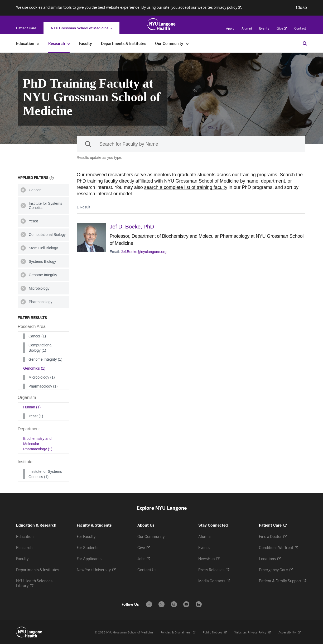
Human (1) (32, 407)
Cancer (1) (37, 336)
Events (264, 28)
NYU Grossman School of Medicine (81, 28)
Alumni (247, 28)
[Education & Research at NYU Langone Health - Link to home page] (161, 24)
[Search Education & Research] (305, 43)
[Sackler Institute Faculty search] (191, 144)
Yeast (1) (36, 416)
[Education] (38, 44)
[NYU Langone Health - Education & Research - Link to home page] (29, 632)
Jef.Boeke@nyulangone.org (144, 252)
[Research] (69, 44)
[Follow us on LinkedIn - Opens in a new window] (199, 604)
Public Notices (215, 633)
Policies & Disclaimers (178, 633)
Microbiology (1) (42, 377)
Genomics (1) (34, 368)
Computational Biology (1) (40, 348)
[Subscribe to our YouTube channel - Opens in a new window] (186, 604)
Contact (300, 28)
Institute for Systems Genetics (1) (45, 474)
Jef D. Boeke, (132, 226)
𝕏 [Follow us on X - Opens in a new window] (161, 605)
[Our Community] (187, 44)
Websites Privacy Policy (253, 633)
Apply (230, 28)
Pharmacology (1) (43, 386)
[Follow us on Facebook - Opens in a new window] (149, 604)
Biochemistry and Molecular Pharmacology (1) (38, 444)
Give (282, 28)
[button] (301, 8)
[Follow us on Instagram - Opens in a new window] (174, 604)
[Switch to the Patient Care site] (26, 28)
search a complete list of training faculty (186, 187)
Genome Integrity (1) (45, 359)
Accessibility (290, 633)
